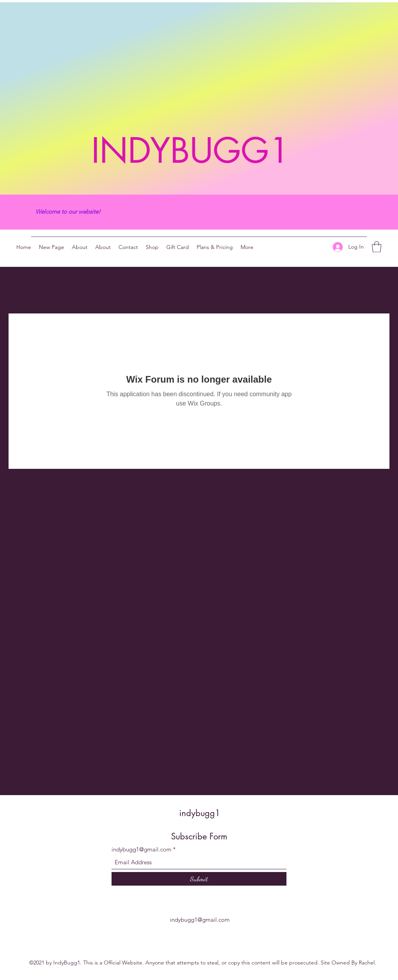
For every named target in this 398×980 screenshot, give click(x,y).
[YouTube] (285, 247)
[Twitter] (273, 247)
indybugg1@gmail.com (141, 849)
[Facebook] (308, 247)
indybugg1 (200, 813)
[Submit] (199, 879)
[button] (377, 247)
